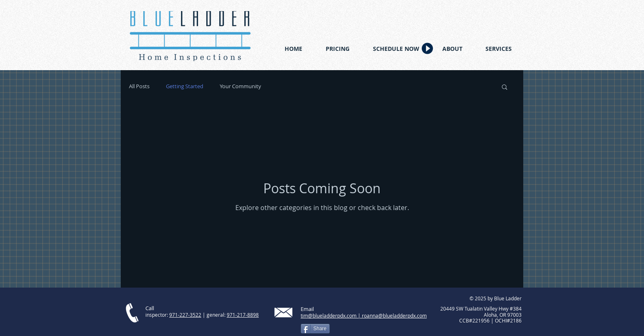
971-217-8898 (243, 315)
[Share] (315, 329)
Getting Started (185, 87)
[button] (505, 88)
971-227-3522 (185, 315)
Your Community (240, 87)
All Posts (139, 87)
